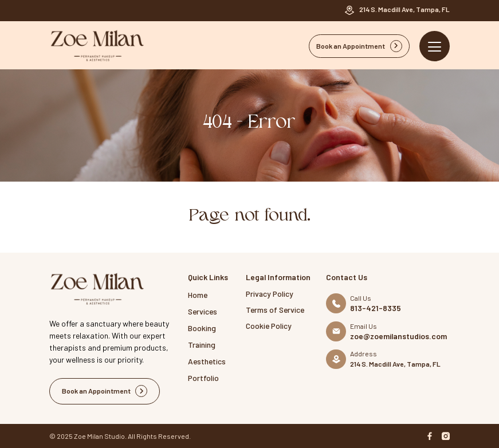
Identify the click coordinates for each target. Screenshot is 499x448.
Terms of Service (275, 310)
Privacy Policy (270, 294)
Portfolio (203, 378)
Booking (202, 328)
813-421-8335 (376, 308)
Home (198, 295)
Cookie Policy (269, 326)
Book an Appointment (359, 46)
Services (203, 311)
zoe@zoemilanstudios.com (398, 336)
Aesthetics (207, 361)
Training (202, 345)
